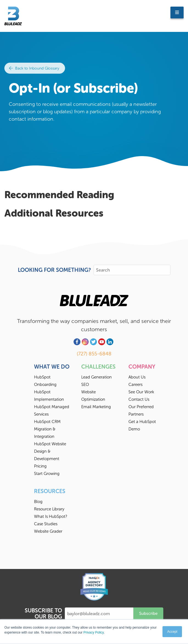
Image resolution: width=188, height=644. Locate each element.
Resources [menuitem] (50, 491)
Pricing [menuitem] (40, 466)
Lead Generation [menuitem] (96, 377)
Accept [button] (172, 632)
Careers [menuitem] (135, 385)
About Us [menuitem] (137, 377)
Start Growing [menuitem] (47, 474)
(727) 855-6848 (94, 354)
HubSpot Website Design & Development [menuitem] (50, 451)
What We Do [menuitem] (52, 367)
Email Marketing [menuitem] (96, 407)
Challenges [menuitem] (98, 367)
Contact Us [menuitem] (139, 399)
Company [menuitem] (142, 367)
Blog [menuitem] (38, 502)
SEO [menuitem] (85, 385)
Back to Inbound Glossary (34, 68)
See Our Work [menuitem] (141, 392)
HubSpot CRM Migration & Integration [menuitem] (47, 429)
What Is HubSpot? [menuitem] (51, 516)
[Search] (132, 270)
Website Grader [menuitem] (48, 531)
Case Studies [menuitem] (46, 524)
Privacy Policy (94, 632)
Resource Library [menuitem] (49, 509)
